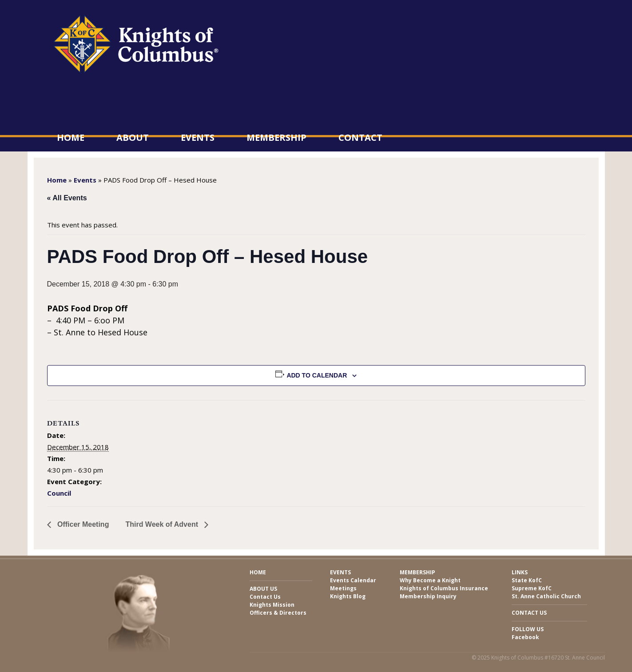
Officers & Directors (278, 613)
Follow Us (528, 629)
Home (71, 137)
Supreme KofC (532, 588)
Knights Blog (348, 596)
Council (59, 493)
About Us (263, 589)
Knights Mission (272, 605)
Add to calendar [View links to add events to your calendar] (317, 375)
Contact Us (265, 597)
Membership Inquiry (428, 596)
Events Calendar (353, 580)
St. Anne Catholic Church (546, 596)
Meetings (343, 588)
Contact (360, 137)
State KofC (527, 580)
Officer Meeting (82, 524)
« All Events (67, 198)
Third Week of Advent (163, 524)
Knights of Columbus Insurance (444, 588)
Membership (276, 137)
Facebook (525, 637)
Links (520, 572)
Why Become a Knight (430, 580)
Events (198, 137)
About (133, 137)
